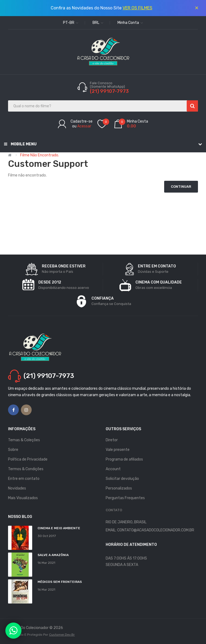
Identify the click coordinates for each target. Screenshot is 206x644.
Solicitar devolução (122, 479)
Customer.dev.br (62, 635)
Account (113, 469)
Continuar (181, 187)
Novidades (17, 488)
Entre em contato (24, 479)
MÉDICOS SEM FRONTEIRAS (60, 582)
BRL (98, 23)
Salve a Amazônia (53, 555)
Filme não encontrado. (40, 155)
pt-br (71, 23)
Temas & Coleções (24, 440)
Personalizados (119, 488)
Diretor (112, 440)
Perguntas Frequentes (125, 498)
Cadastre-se (82, 121)
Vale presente (118, 450)
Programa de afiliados (124, 459)
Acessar (84, 126)
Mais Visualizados (23, 498)
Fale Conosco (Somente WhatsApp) (108, 85)
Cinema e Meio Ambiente (59, 528)
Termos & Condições (26, 469)
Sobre (13, 450)
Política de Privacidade (28, 459)
